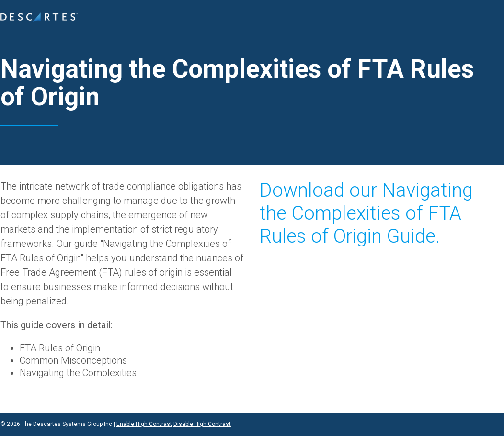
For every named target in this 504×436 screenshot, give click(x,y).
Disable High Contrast (202, 424)
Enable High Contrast (144, 424)
